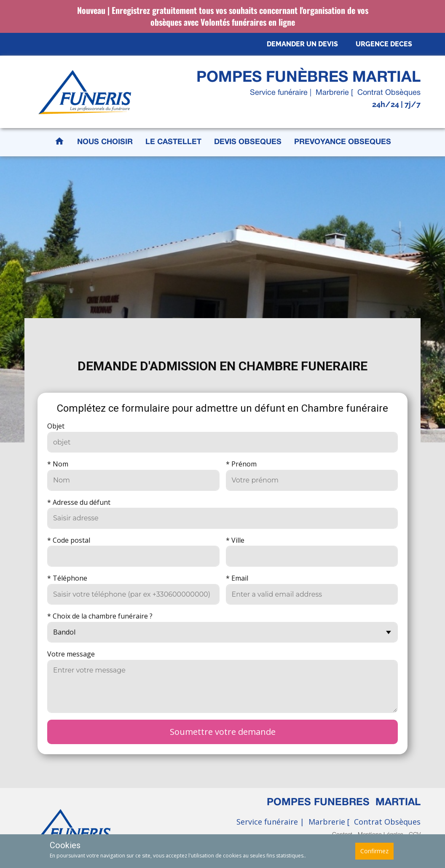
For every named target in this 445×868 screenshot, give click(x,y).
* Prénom (241, 464)
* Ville (235, 540)
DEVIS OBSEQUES (248, 142)
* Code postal (69, 540)
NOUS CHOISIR (105, 142)
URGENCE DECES (384, 44)
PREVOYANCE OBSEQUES (343, 142)
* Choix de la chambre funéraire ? (100, 616)
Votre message (71, 654)
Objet (56, 426)
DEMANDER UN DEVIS (302, 44)
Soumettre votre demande (223, 732)
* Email (237, 578)
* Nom (58, 464)
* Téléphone (67, 578)
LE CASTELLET (173, 142)
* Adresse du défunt (79, 502)
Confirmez (374, 851)
